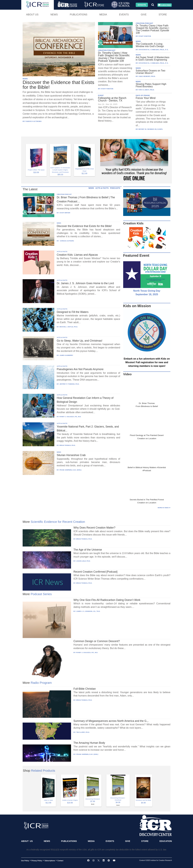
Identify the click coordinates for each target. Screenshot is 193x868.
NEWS (25, 79)
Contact (60, 861)
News (54, 15)
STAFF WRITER (65, 213)
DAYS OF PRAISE (143, 95)
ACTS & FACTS (102, 188)
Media (103, 15)
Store (163, 15)
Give (144, 15)
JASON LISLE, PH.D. (83, 561)
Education (166, 841)
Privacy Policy (37, 861)
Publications (79, 15)
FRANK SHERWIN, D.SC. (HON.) (70, 470)
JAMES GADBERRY (66, 355)
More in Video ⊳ (164, 508)
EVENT (101, 95)
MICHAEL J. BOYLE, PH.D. (69, 327)
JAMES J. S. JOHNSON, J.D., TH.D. (88, 611)
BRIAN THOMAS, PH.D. (68, 445)
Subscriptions (50, 861)
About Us (32, 15)
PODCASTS (115, 188)
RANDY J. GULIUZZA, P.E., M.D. (70, 417)
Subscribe (165, 5)
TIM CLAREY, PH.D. (83, 732)
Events (124, 15)
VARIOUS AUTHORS (67, 241)
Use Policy (25, 861)
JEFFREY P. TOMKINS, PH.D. (69, 384)
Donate (142, 5)
